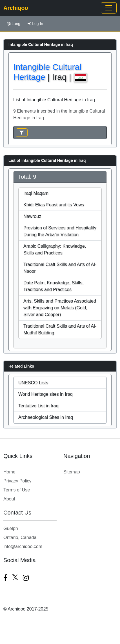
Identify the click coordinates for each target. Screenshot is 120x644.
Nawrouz (32, 216)
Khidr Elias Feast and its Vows (54, 205)
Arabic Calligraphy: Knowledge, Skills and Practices (55, 250)
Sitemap (72, 472)
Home (9, 472)
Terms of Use (17, 490)
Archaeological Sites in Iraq (46, 417)
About (9, 499)
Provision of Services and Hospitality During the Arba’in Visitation (60, 231)
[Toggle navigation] (109, 8)
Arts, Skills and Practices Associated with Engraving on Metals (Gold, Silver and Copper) (60, 308)
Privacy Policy (17, 481)
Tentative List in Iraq (38, 406)
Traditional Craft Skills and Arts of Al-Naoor (60, 268)
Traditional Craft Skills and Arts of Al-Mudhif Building (60, 329)
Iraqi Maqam (36, 193)
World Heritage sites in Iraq (45, 394)
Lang (14, 24)
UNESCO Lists (33, 383)
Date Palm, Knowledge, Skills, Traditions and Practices (53, 286)
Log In (35, 24)
